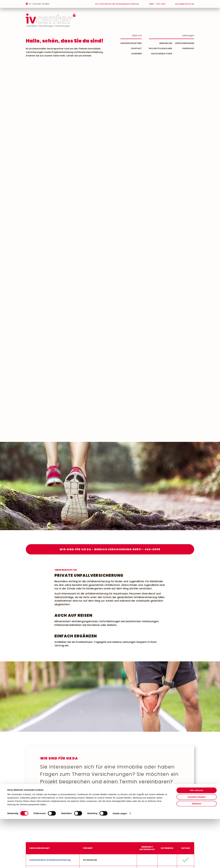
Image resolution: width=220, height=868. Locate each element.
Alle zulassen (196, 839)
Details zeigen (120, 862)
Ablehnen (197, 852)
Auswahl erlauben (197, 846)
